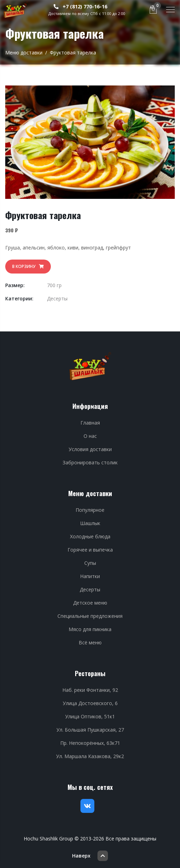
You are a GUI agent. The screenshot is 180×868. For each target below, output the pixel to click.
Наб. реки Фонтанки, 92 (90, 690)
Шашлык (90, 523)
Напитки (90, 576)
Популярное (90, 510)
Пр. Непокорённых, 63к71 (90, 743)
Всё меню (90, 642)
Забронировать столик (90, 462)
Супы (90, 563)
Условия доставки (90, 449)
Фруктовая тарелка (73, 53)
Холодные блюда (90, 536)
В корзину (28, 266)
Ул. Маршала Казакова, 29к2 (90, 756)
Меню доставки (24, 53)
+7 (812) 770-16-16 (80, 6)
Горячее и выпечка (90, 550)
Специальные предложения (90, 616)
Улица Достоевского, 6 (90, 703)
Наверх (90, 856)
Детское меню (90, 603)
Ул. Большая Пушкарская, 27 (90, 730)
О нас (90, 436)
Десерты (57, 298)
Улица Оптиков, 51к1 (90, 716)
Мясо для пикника (90, 629)
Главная (90, 423)
